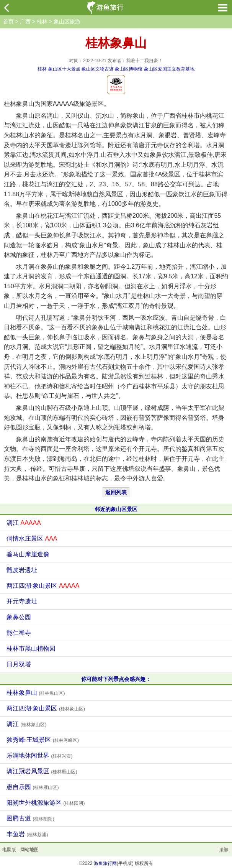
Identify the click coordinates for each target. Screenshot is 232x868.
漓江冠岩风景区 (42, 771)
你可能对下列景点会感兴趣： (116, 679)
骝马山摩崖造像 (28, 554)
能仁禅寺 (19, 633)
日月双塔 (19, 664)
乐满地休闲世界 (39, 755)
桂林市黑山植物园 (31, 649)
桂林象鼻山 (36, 693)
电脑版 (9, 850)
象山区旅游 (67, 21)
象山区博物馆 (129, 69)
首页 (8, 21)
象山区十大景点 (64, 69)
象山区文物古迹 (98, 69)
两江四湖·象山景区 (43, 586)
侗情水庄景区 (32, 538)
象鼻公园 (19, 617)
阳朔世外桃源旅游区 (46, 803)
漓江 (24, 523)
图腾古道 (30, 818)
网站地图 (29, 850)
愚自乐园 (33, 787)
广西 (25, 21)
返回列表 (116, 492)
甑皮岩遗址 (22, 570)
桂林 (42, 21)
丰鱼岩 (27, 834)
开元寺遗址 (22, 601)
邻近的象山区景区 (116, 509)
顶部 (224, 850)
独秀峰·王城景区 (43, 740)
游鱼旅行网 (105, 863)
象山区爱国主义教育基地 (169, 69)
